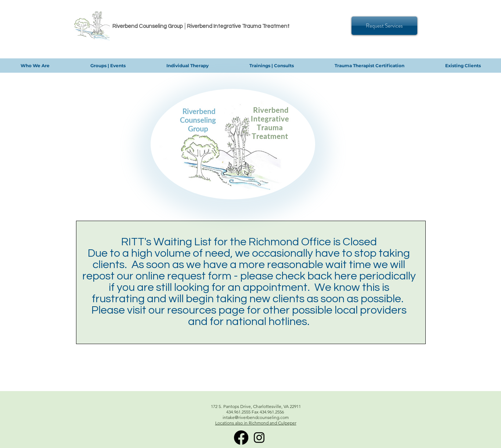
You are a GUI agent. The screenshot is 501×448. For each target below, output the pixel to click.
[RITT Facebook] (241, 438)
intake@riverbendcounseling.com (256, 417)
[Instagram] (259, 438)
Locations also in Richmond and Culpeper (256, 423)
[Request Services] (384, 26)
